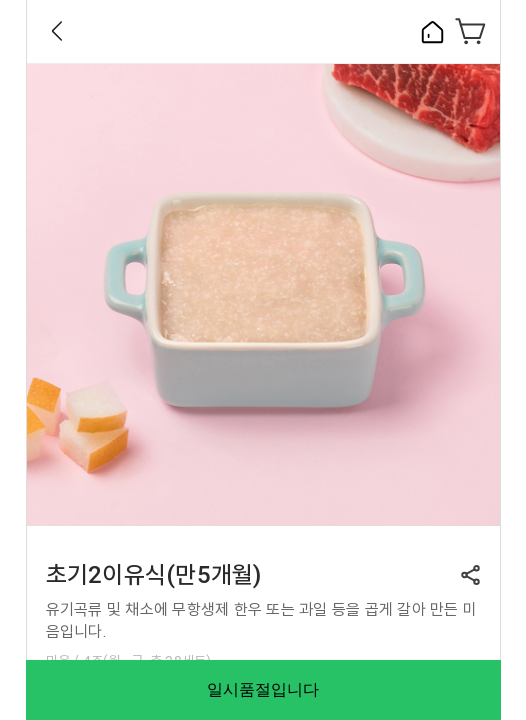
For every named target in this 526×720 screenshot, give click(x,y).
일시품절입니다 (263, 689)
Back (57, 31)
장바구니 (471, 31)
